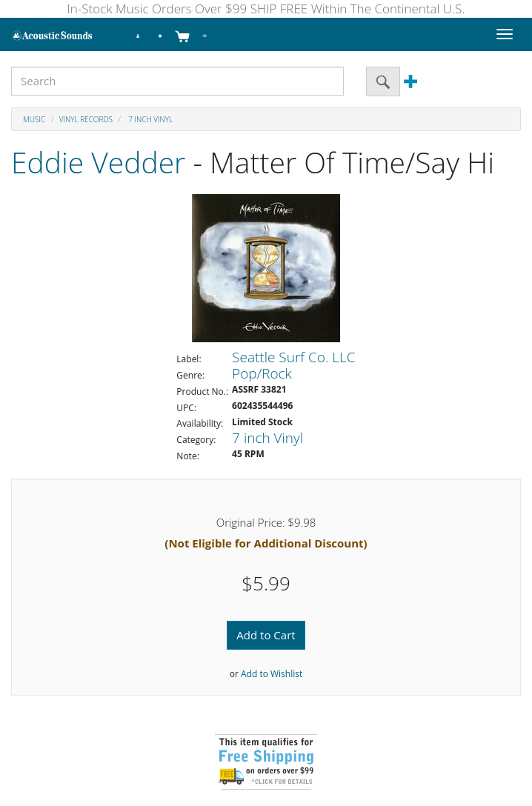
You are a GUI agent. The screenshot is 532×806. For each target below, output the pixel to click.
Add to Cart (266, 635)
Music (34, 119)
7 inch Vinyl (150, 119)
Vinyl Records (86, 119)
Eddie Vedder (98, 162)
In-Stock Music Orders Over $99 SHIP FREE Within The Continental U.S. (266, 9)
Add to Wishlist (272, 674)
